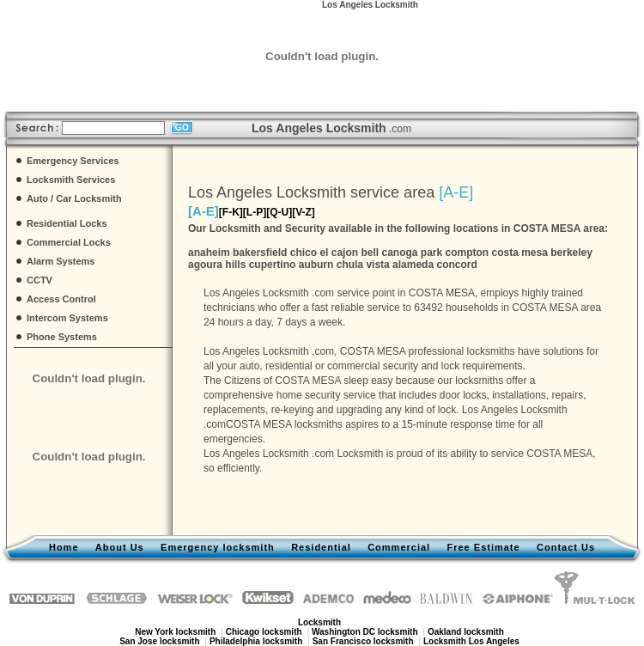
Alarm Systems (61, 261)
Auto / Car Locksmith (74, 198)
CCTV (39, 280)
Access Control (61, 299)
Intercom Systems (67, 318)
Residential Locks (67, 223)
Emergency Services (73, 161)
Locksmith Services (71, 180)
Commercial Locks (69, 242)
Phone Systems (62, 337)
